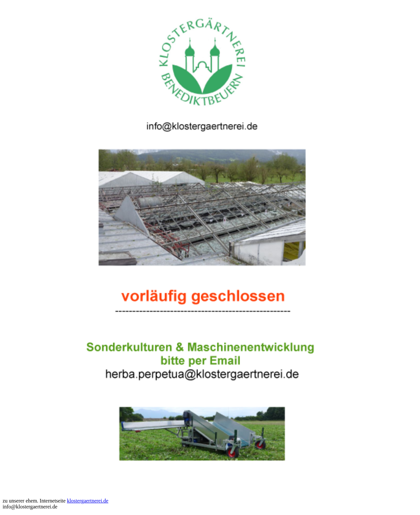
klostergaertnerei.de (88, 501)
